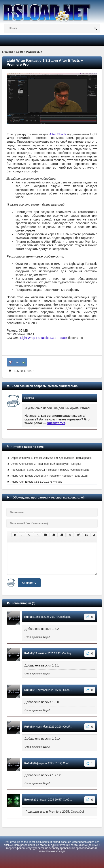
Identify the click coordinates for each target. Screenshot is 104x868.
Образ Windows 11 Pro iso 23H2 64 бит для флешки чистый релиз (51, 458)
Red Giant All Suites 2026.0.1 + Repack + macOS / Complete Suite (50, 470)
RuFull (28, 617)
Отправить (29, 583)
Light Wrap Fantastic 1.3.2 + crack (44, 338)
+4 (17, 362)
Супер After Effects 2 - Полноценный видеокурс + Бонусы (46, 464)
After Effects (58, 134)
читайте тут (56, 423)
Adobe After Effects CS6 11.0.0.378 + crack (36, 482)
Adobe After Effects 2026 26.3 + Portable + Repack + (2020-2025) (49, 476)
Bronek (29, 800)
